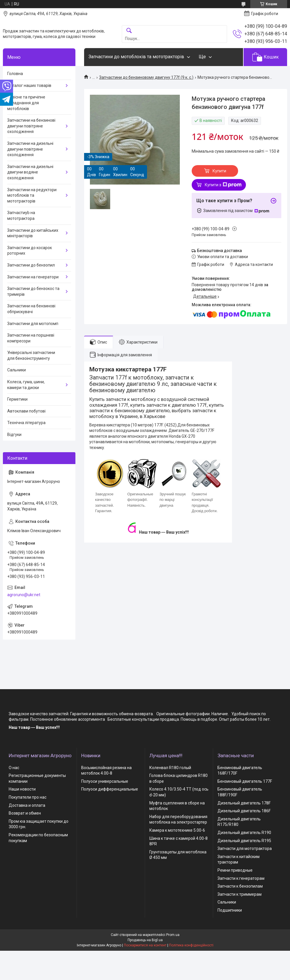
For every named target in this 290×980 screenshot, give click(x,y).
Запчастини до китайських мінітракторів (33, 233)
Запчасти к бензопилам (240, 886)
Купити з (223, 185)
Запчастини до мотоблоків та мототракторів (136, 57)
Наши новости (22, 789)
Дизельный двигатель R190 (244, 833)
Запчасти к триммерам (240, 894)
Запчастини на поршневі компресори (31, 338)
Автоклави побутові (26, 411)
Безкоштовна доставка (220, 251)
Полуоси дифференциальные (110, 789)
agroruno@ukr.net (24, 595)
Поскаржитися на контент (145, 945)
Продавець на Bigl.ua (145, 940)
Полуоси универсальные (105, 781)
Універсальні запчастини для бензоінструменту (31, 355)
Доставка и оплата (27, 805)
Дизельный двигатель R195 (244, 841)
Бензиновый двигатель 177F (245, 781)
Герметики (17, 399)
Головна (15, 74)
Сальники (17, 370)
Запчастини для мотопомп (33, 324)
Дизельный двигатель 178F (244, 803)
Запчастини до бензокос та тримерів (33, 291)
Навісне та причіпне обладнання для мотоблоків (26, 103)
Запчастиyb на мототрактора (21, 216)
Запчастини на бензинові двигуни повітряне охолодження (31, 126)
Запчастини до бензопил (31, 265)
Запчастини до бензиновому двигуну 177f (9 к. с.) (146, 77)
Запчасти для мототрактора (245, 848)
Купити (219, 171)
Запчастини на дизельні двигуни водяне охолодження (30, 172)
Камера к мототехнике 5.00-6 (177, 830)
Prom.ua (173, 935)
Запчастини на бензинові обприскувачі (31, 309)
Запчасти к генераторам (241, 878)
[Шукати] (129, 31)
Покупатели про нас (28, 797)
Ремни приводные (235, 870)
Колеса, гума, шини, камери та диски (26, 385)
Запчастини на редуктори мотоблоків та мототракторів (32, 195)
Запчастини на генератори (33, 277)
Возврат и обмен (25, 813)
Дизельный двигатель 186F (244, 811)
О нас (14, 768)
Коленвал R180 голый (170, 768)
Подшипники (230, 910)
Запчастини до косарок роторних (30, 251)
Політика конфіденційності (191, 945)
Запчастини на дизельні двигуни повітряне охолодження (30, 149)
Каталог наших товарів (29, 85)
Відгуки (14, 435)
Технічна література (26, 423)
